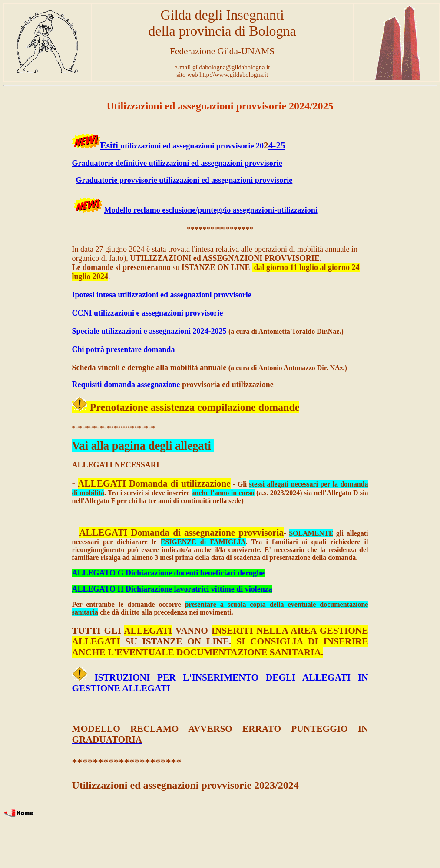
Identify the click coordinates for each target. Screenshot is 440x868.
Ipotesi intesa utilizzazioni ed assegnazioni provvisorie (162, 295)
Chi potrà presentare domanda (124, 349)
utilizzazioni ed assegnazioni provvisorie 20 (192, 146)
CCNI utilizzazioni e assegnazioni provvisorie (148, 313)
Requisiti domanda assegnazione (126, 385)
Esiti (111, 145)
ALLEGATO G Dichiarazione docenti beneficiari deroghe (168, 573)
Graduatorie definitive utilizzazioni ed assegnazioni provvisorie (177, 163)
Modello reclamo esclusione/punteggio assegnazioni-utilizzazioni (211, 210)
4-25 (277, 145)
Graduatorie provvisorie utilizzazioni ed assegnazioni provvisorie (184, 180)
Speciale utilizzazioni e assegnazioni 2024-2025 (149, 331)
